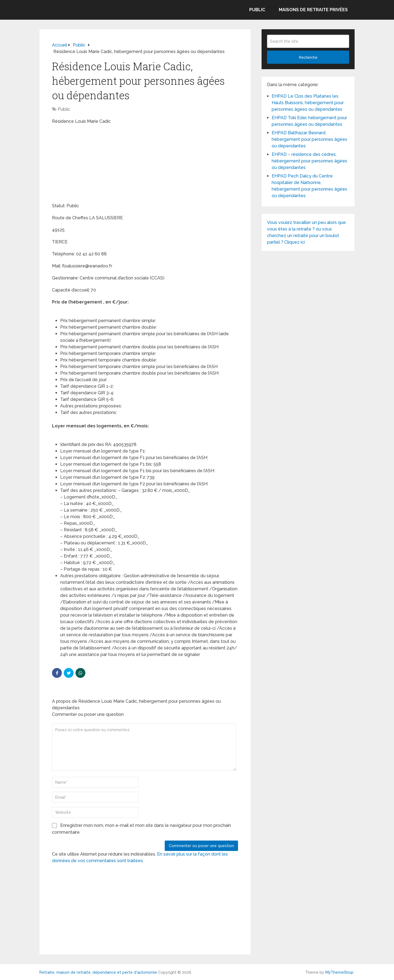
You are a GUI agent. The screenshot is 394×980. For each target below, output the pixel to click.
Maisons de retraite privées (313, 10)
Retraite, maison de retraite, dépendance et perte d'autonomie (98, 972)
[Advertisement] (93, 164)
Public (257, 10)
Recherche (308, 57)
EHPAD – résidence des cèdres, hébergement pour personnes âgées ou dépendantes (309, 161)
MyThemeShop (339, 972)
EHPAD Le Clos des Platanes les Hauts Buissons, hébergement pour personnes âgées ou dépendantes (308, 103)
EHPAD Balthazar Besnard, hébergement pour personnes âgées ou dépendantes (309, 139)
